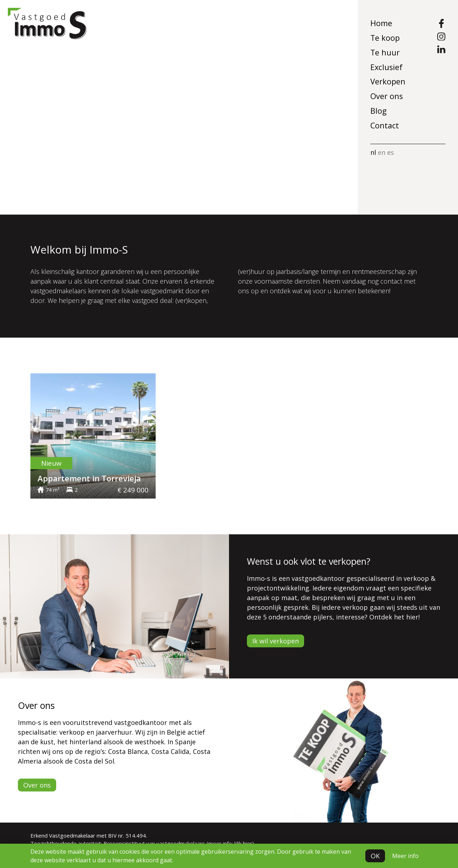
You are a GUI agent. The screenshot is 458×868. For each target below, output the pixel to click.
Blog (378, 111)
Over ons (387, 96)
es (391, 152)
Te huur (385, 52)
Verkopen (388, 81)
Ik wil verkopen (276, 641)
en (382, 152)
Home (381, 23)
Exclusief (386, 67)
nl (373, 152)
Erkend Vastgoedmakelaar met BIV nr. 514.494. (89, 835)
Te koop (385, 38)
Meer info (405, 856)
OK (375, 856)
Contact (385, 125)
